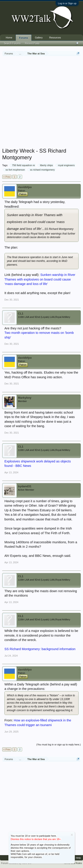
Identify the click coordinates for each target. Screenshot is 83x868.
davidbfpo (25, 187)
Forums (23, 38)
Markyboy (25, 398)
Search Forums (12, 43)
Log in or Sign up (67, 3)
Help (78, 858)
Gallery (39, 38)
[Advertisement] (41, 103)
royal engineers (66, 165)
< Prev (7, 177)
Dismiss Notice (72, 835)
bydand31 (25, 486)
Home (9, 38)
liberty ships (46, 165)
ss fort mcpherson (14, 170)
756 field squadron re (23, 165)
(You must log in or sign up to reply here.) (59, 745)
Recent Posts (32, 43)
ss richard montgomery (42, 170)
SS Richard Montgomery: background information (40, 649)
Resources (55, 38)
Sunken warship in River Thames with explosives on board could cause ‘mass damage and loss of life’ (40, 279)
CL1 (21, 314)
